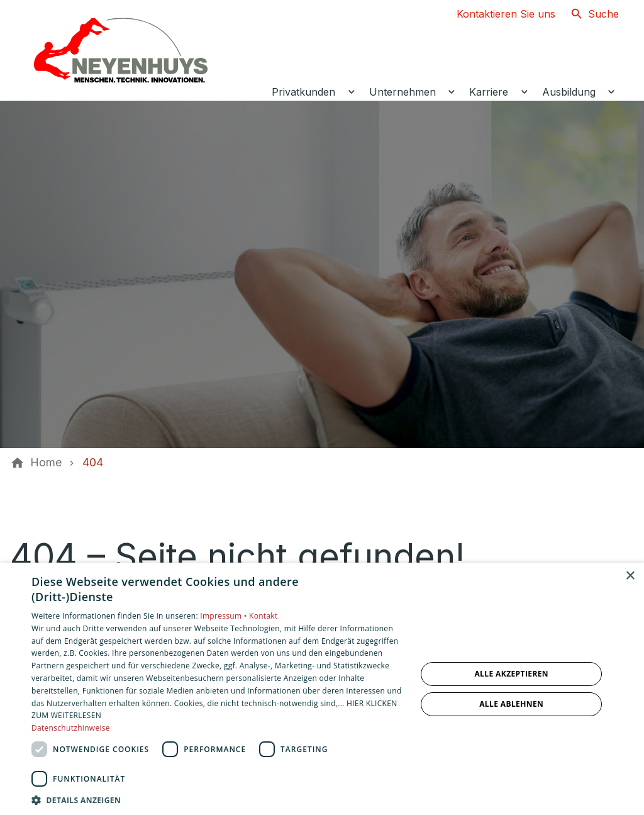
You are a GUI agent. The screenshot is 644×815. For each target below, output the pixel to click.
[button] (218, 800)
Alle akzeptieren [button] (511, 674)
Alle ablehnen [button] (511, 704)
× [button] (630, 576)
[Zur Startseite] (121, 50)
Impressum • (225, 616)
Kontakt (264, 616)
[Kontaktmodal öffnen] (496, 14)
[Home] (46, 463)
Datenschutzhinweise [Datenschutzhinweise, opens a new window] (71, 728)
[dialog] (322, 689)
